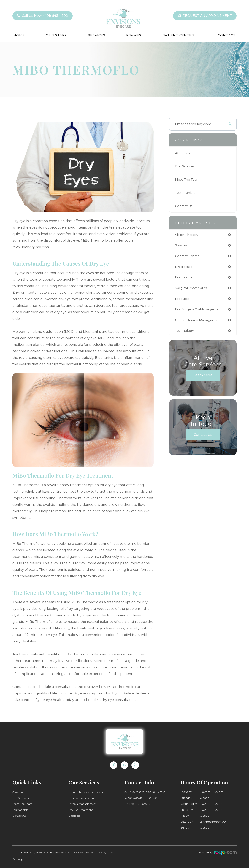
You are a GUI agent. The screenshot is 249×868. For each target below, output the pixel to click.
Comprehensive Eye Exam (87, 792)
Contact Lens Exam (82, 798)
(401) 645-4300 (146, 804)
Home (19, 35)
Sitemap (18, 859)
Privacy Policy (106, 853)
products (183, 300)
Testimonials (186, 193)
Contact (227, 35)
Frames (134, 35)
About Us (183, 153)
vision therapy (187, 235)
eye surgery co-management (200, 311)
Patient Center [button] (180, 35)
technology (185, 333)
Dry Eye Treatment (82, 810)
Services (97, 35)
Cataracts (75, 816)
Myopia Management (84, 804)
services (182, 246)
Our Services (186, 166)
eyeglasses (184, 268)
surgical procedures (192, 289)
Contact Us (184, 206)
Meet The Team (188, 179)
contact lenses (188, 257)
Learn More (203, 378)
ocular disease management (200, 322)
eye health (184, 279)
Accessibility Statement (81, 853)
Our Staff (56, 35)
